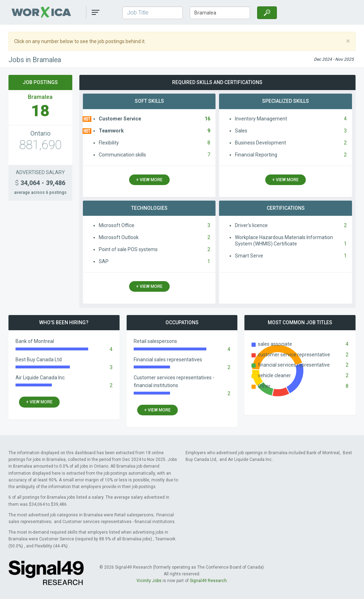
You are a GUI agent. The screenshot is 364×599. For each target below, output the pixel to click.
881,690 (40, 145)
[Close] (348, 41)
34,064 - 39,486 (40, 183)
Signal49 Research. (209, 581)
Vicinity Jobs (149, 581)
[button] (96, 12)
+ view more (149, 180)
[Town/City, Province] (220, 13)
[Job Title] (153, 13)
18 (40, 111)
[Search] (267, 13)
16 (207, 119)
